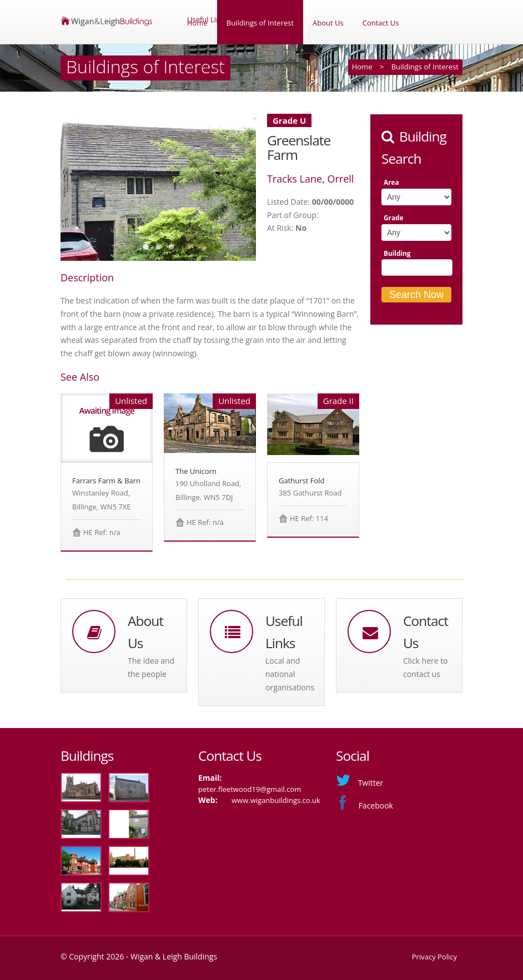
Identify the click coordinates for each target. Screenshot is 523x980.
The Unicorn (196, 471)
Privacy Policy (434, 957)
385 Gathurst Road (310, 493)
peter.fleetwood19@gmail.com (250, 789)
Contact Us (381, 23)
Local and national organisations (290, 674)
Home (197, 23)
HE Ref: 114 (309, 518)
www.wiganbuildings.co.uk (276, 800)
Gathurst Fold (302, 481)
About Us (328, 23)
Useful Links (207, 67)
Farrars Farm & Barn (106, 481)
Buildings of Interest (260, 23)
